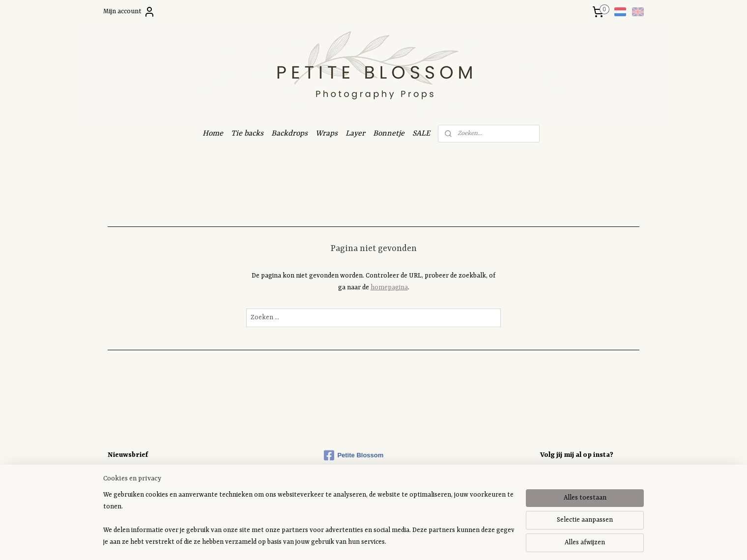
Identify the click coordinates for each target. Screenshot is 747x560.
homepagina (389, 288)
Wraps (327, 134)
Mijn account (129, 12)
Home (213, 134)
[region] (309, 519)
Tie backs (247, 134)
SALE (421, 134)
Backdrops (289, 134)
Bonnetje (389, 134)
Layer (355, 134)
